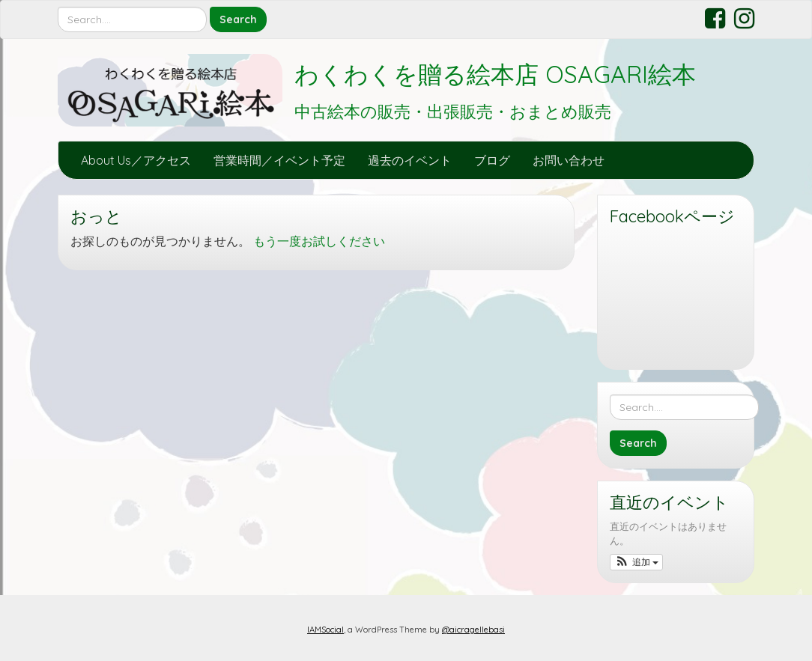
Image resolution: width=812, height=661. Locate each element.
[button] (636, 562)
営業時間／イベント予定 (279, 160)
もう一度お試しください (319, 241)
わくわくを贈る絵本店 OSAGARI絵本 (495, 74)
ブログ (492, 160)
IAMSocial (325, 630)
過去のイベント (410, 160)
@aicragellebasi (473, 630)
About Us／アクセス (136, 160)
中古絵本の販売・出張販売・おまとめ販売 (453, 112)
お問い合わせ (569, 160)
